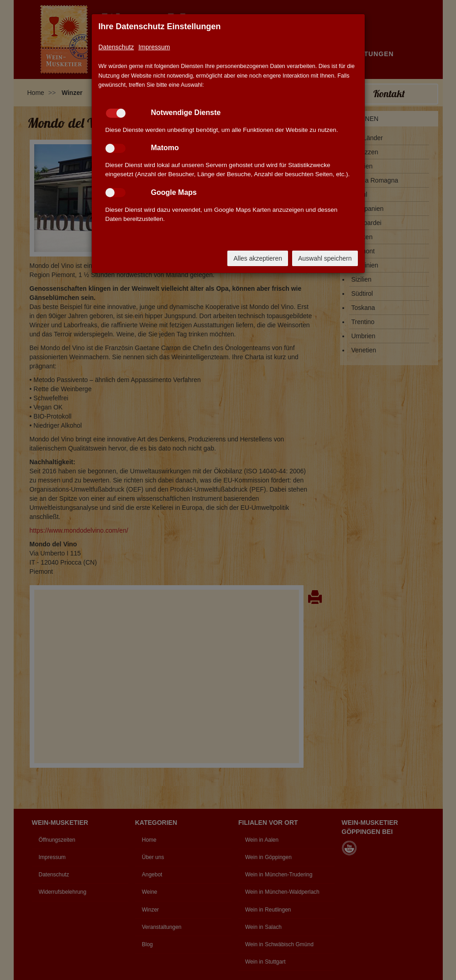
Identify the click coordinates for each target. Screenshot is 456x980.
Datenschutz (116, 47)
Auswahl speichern (325, 258)
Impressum (154, 47)
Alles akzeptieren (258, 258)
